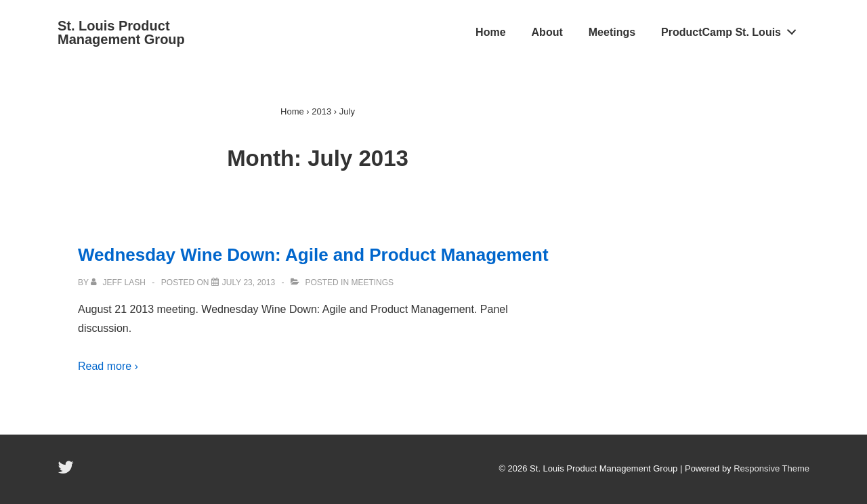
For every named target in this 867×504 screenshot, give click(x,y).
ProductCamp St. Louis (733, 29)
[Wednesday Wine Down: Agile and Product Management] (249, 282)
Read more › (108, 366)
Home (490, 32)
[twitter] (67, 472)
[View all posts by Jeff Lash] (119, 282)
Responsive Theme (771, 468)
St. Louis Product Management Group (121, 33)
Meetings (612, 32)
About (547, 32)
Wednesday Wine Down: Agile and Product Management (313, 255)
